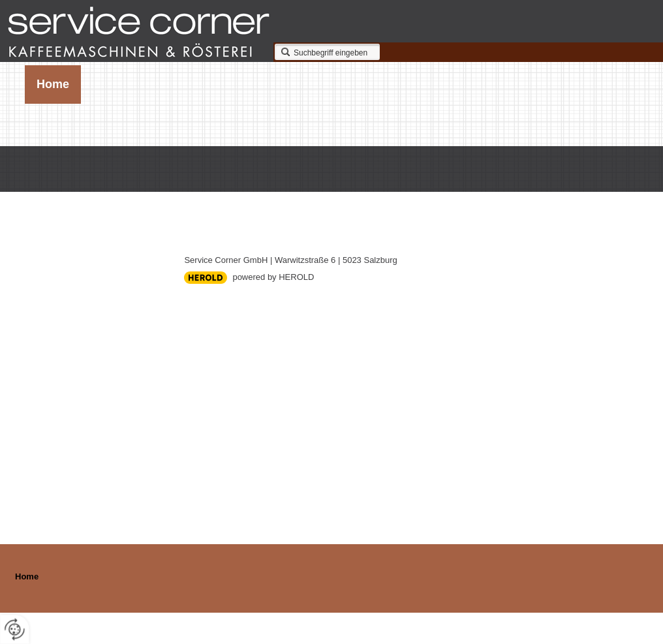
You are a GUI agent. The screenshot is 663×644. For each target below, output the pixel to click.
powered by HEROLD (273, 277)
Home (53, 84)
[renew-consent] (15, 629)
